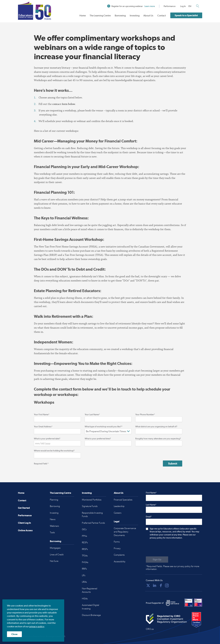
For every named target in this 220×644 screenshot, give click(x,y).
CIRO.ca (150, 629)
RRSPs (85, 549)
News (53, 519)
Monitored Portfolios (92, 500)
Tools (52, 532)
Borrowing (120, 16)
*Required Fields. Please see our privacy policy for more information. (173, 568)
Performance (170, 6)
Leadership (119, 506)
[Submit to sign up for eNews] (157, 560)
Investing (135, 16)
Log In (183, 6)
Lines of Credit (57, 555)
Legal (117, 521)
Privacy (117, 548)
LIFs (84, 575)
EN (190, 6)
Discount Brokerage (91, 615)
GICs (84, 529)
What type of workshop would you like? (104, 427)
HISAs (85, 599)
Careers (118, 513)
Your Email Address (43, 427)
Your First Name (42, 414)
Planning (54, 500)
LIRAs (84, 582)
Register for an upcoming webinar (131, 6)
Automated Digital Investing (90, 607)
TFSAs (85, 556)
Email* (149, 517)
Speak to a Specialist (186, 15)
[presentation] (169, 548)
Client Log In (24, 523)
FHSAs (85, 562)
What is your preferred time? (98, 439)
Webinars (54, 526)
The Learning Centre (100, 16)
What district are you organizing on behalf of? (156, 427)
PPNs (84, 536)
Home (83, 16)
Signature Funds (90, 506)
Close (14, 634)
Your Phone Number (145, 414)
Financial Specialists (123, 500)
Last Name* (151, 505)
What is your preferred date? (47, 439)
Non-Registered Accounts (90, 590)
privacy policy (37, 626)
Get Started (24, 508)
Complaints (119, 555)
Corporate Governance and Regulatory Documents (125, 532)
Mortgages (55, 548)
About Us (148, 16)
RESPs (85, 543)
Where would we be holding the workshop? (54, 451)
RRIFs (84, 569)
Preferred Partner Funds (93, 523)
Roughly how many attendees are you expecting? (158, 439)
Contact (162, 16)
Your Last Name (92, 414)
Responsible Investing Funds (92, 515)
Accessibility (120, 562)
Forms (117, 542)
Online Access (25, 530)
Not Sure (54, 561)
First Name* (151, 493)
